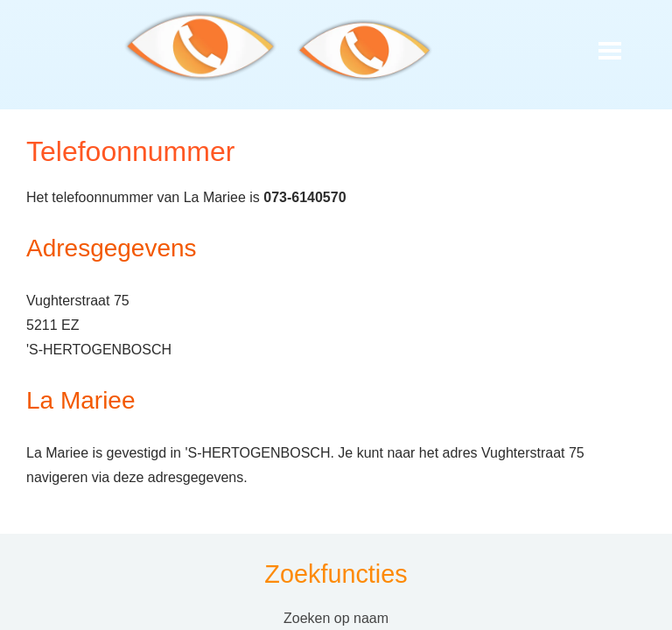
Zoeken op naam (336, 618)
